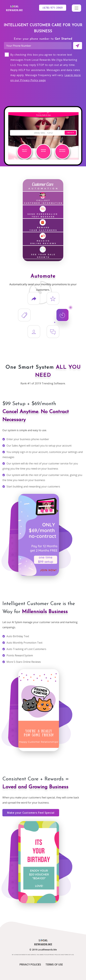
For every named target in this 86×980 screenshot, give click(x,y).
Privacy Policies (30, 964)
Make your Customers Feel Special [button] (31, 813)
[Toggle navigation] (76, 8)
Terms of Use (54, 964)
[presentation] (43, 92)
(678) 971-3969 (53, 8)
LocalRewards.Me (47, 950)
